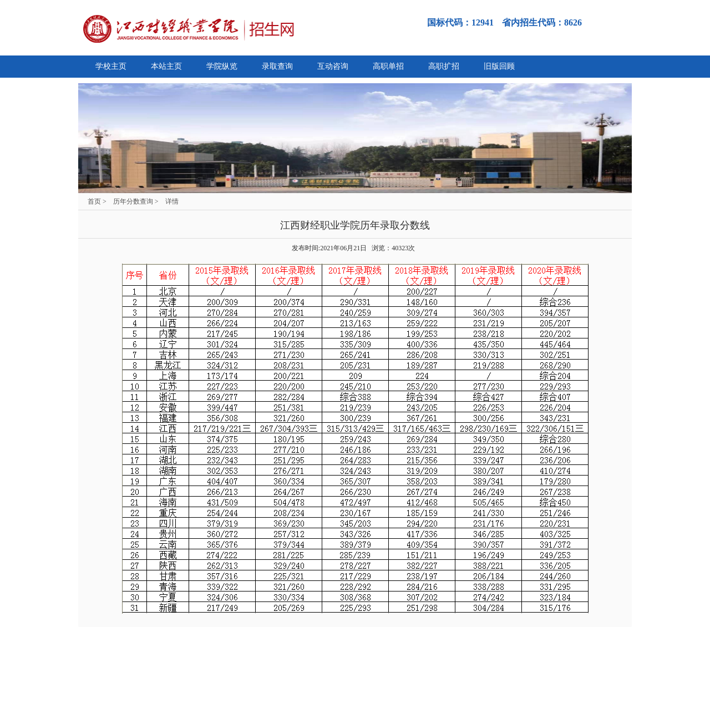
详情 (172, 201)
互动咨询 (333, 66)
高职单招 (388, 66)
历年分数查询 (133, 201)
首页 (94, 201)
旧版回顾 (499, 66)
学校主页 (111, 66)
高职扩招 (444, 66)
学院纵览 (222, 66)
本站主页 (166, 66)
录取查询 (277, 66)
